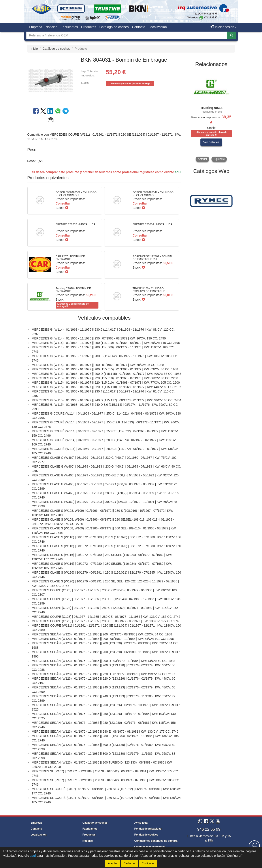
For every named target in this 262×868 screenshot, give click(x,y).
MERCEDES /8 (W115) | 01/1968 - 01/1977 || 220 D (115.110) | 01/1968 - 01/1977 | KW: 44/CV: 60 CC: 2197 (106, 387)
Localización (158, 27)
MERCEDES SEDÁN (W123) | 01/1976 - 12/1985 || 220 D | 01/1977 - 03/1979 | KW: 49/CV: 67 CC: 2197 (104, 674)
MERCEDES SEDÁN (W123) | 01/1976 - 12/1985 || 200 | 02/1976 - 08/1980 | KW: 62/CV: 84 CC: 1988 (102, 634)
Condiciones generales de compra (156, 841)
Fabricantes (69, 27)
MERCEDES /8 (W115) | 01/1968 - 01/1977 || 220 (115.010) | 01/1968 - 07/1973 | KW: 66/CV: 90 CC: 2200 (105, 378)
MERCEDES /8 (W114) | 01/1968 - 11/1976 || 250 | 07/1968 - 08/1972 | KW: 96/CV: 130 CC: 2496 (99, 338)
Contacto (139, 27)
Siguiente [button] (219, 159)
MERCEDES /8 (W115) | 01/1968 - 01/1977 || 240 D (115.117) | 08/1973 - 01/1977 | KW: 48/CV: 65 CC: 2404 (106, 400)
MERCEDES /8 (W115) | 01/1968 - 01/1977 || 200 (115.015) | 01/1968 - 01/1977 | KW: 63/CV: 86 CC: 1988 (105, 369)
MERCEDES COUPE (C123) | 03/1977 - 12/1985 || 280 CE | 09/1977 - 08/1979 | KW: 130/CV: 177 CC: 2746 (106, 621)
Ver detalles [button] (211, 142)
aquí (178, 172)
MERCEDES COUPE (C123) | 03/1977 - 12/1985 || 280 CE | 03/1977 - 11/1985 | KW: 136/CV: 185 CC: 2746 (106, 617)
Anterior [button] (202, 159)
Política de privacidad (148, 829)
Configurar (148, 863)
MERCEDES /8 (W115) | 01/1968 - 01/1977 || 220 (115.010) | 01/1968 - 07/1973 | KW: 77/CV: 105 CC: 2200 (106, 383)
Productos (89, 27)
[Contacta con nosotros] (254, 846)
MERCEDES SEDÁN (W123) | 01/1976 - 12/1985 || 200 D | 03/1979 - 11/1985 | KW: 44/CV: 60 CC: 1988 (104, 661)
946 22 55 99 (209, 829)
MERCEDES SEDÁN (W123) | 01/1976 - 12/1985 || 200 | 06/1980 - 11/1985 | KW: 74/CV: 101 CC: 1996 (103, 639)
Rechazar (129, 863)
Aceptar (112, 863)
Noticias (51, 27)
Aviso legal (141, 823)
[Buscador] (127, 35)
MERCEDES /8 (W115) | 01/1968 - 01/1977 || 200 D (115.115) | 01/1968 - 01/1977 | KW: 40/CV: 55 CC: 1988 (106, 374)
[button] (51, 120)
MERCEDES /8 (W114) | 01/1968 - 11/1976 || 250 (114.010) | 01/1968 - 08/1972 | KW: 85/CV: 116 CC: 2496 (106, 343)
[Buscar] (232, 35)
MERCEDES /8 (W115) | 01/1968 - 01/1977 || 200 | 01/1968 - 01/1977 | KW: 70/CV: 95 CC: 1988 (98, 365)
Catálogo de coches (114, 27)
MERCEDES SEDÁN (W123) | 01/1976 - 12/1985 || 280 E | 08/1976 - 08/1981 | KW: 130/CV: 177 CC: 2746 (105, 732)
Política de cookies (146, 835)
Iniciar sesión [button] (223, 27)
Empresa (36, 27)
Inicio (34, 49)
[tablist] (211, 116)
